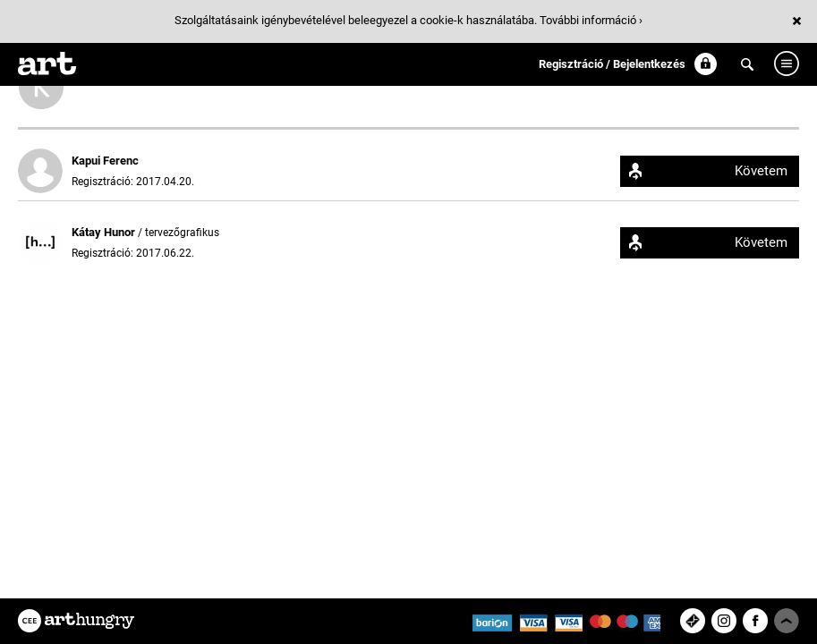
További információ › (591, 20)
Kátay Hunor (105, 232)
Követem (761, 171)
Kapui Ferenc (105, 161)
